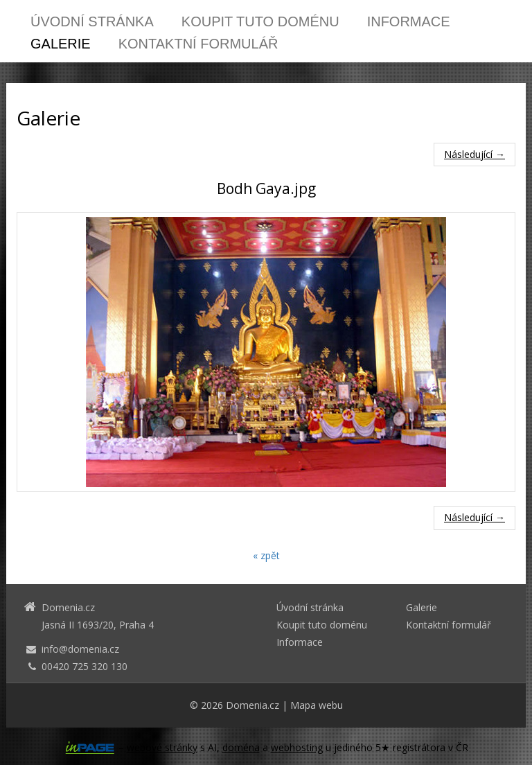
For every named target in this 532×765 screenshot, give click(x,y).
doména (241, 747)
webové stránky (162, 747)
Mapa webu (317, 705)
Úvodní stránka (92, 21)
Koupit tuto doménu (260, 21)
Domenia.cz (252, 705)
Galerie (61, 44)
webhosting (297, 747)
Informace (409, 21)
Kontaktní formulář (198, 44)
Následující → (475, 154)
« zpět (266, 555)
